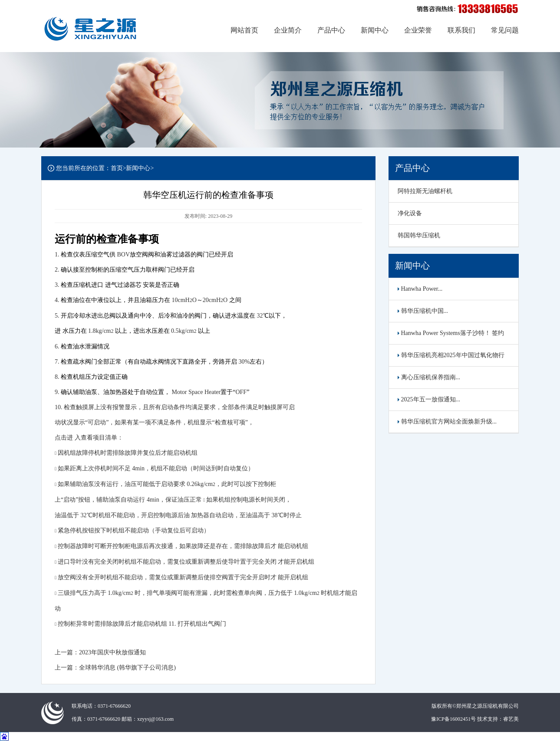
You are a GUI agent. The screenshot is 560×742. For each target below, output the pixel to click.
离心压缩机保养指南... (429, 377)
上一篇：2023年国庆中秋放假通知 (100, 652)
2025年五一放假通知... (429, 399)
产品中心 (331, 30)
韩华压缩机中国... (423, 311)
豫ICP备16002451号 (453, 719)
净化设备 (410, 213)
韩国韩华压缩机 (419, 235)
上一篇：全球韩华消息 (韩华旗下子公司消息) (115, 668)
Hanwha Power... (420, 289)
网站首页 (244, 30)
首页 (117, 168)
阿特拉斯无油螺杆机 (425, 191)
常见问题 (505, 30)
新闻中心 (375, 30)
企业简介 (288, 30)
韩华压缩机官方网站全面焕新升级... (447, 422)
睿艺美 (511, 719)
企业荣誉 (418, 30)
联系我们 (461, 30)
